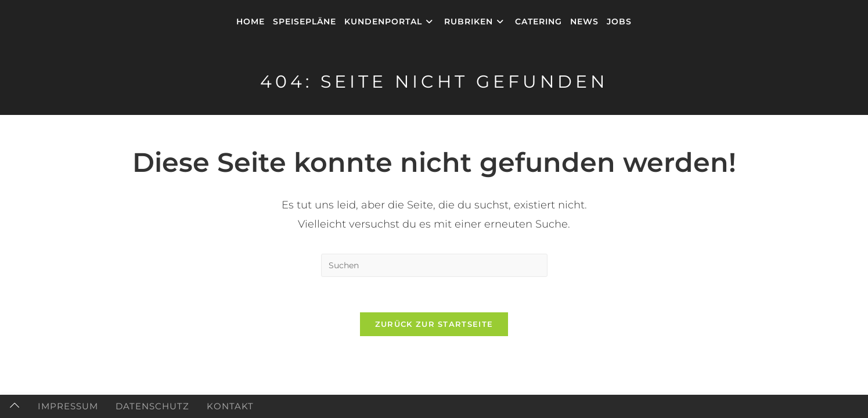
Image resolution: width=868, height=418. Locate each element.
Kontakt (230, 406)
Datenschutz (152, 406)
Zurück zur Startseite (434, 324)
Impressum (68, 406)
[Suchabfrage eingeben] (434, 265)
